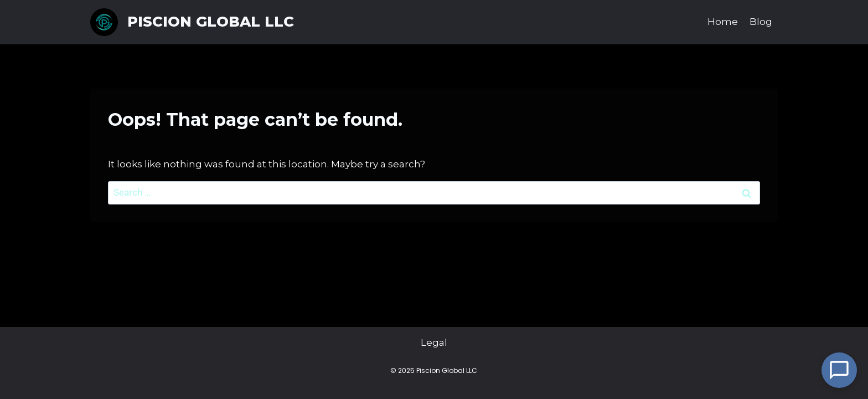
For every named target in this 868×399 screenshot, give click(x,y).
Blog (761, 22)
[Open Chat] (839, 370)
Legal (434, 343)
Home (723, 22)
